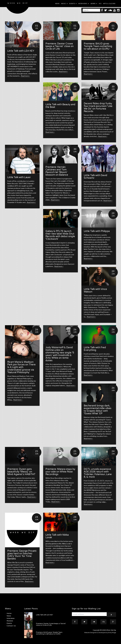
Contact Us (11, 626)
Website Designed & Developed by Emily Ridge (100, 633)
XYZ (100, 4)
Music (64, 4)
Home (9, 613)
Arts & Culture (109, 4)
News (57, 4)
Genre (94, 4)
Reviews (10, 621)
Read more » (25, 76)
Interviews (84, 4)
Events (73, 4)
